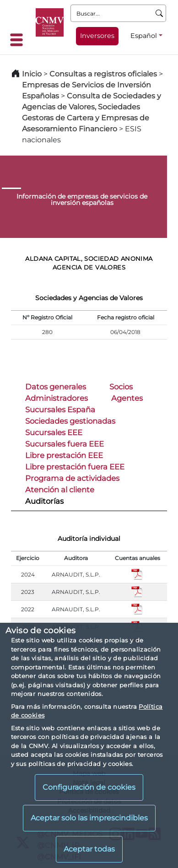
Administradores (57, 398)
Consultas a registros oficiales (103, 74)
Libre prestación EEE (64, 455)
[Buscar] (159, 13)
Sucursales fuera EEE (65, 444)
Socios (121, 387)
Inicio (32, 74)
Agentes (127, 398)
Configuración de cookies (89, 787)
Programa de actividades (72, 478)
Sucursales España (60, 410)
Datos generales (56, 387)
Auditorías (44, 501)
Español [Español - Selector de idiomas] (144, 36)
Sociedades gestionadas (70, 421)
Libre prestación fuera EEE (75, 467)
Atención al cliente (60, 490)
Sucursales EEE (54, 432)
